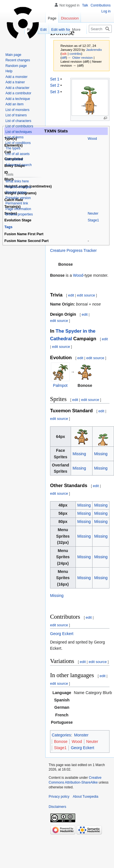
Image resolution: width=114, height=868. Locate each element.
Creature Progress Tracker (73, 250)
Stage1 (93, 220)
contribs (75, 54)
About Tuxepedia (85, 797)
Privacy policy (59, 797)
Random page (16, 66)
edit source (86, 295)
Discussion (70, 18)
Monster (81, 735)
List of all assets (17, 154)
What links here (17, 181)
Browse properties (19, 214)
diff (64, 57)
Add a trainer (15, 82)
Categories (61, 735)
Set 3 (55, 92)
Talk (85, 5)
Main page (13, 55)
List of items (14, 137)
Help (9, 71)
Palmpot (60, 385)
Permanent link (17, 203)
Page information (18, 209)
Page (52, 18)
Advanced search (19, 165)
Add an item (14, 104)
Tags (8, 227)
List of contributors (19, 126)
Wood (92, 139)
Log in (106, 11)
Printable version (18, 198)
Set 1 (55, 79)
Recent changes (18, 60)
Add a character (17, 88)
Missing (79, 454)
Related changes (18, 187)
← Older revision (80, 57)
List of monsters (17, 110)
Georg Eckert (62, 634)
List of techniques (19, 132)
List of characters (18, 121)
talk (64, 54)
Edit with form (50, 30)
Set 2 (55, 85)
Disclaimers (57, 807)
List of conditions (18, 143)
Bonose (61, 741)
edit (71, 295)
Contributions (101, 5)
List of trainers (16, 115)
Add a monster (16, 77)
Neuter (93, 213)
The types (13, 148)
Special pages (16, 192)
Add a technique (18, 99)
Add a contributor (18, 93)
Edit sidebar (14, 159)
